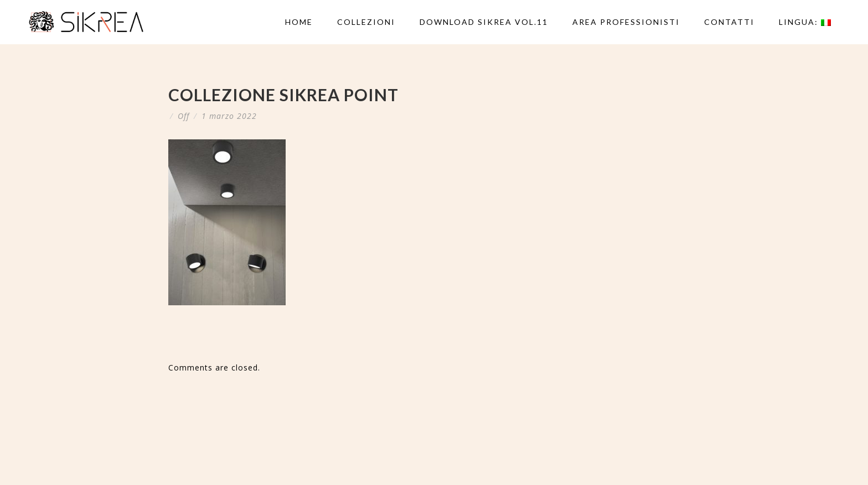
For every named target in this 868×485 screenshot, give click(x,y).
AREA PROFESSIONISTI (626, 22)
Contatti (729, 22)
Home (299, 22)
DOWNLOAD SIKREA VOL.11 (484, 22)
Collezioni (366, 22)
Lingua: (805, 22)
